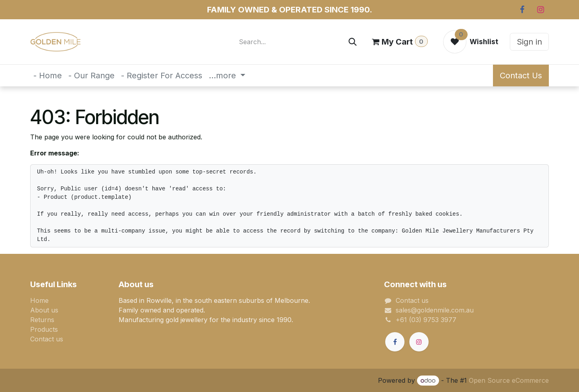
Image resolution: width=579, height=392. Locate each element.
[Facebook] (522, 10)
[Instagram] (540, 10)
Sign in (529, 42)
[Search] (353, 42)
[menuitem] (48, 76)
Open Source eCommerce (509, 380)
